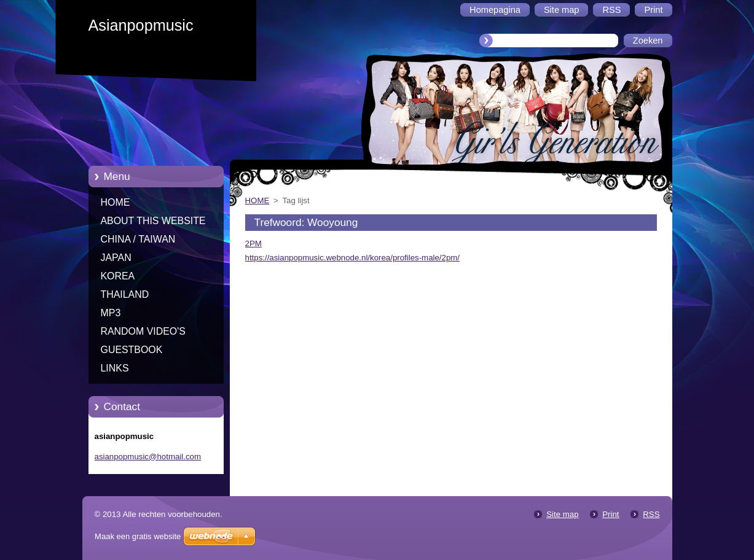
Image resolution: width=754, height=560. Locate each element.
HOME (116, 202)
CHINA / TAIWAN (138, 239)
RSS (651, 514)
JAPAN (116, 258)
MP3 (111, 313)
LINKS (115, 368)
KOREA (118, 276)
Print (611, 514)
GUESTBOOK (132, 350)
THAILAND (125, 294)
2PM (253, 243)
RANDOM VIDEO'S (143, 331)
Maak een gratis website (138, 536)
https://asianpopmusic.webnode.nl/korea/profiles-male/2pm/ (353, 258)
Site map (562, 514)
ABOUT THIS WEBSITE (153, 221)
